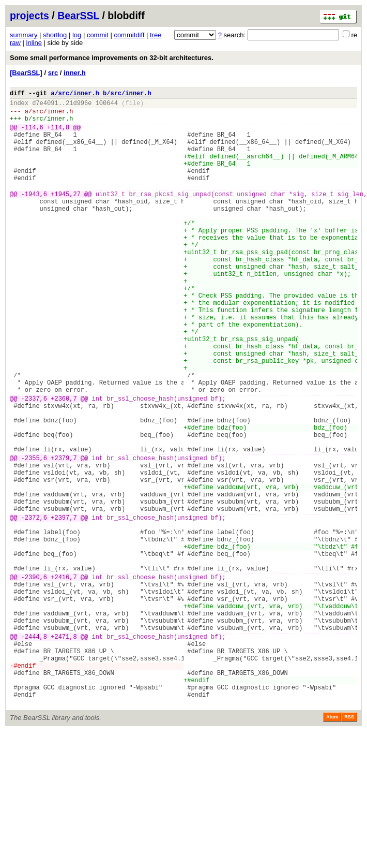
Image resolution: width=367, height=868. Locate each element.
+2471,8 (64, 751)
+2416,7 (64, 679)
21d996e (79, 106)
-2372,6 (34, 607)
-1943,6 (34, 216)
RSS (349, 846)
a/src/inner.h (75, 94)
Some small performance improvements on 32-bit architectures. (112, 58)
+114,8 (58, 135)
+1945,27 (66, 216)
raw (15, 43)
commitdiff (129, 35)
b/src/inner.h (127, 94)
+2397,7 (64, 607)
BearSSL (78, 16)
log (77, 35)
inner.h (75, 73)
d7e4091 (45, 106)
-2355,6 (34, 535)
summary (24, 35)
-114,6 (32, 135)
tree (156, 35)
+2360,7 (64, 464)
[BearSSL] (26, 73)
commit (98, 35)
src (53, 73)
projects (29, 16)
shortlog (55, 35)
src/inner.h (52, 116)
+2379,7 (64, 535)
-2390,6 (34, 679)
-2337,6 (34, 464)
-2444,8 (34, 751)
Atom (332, 846)
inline (34, 43)
